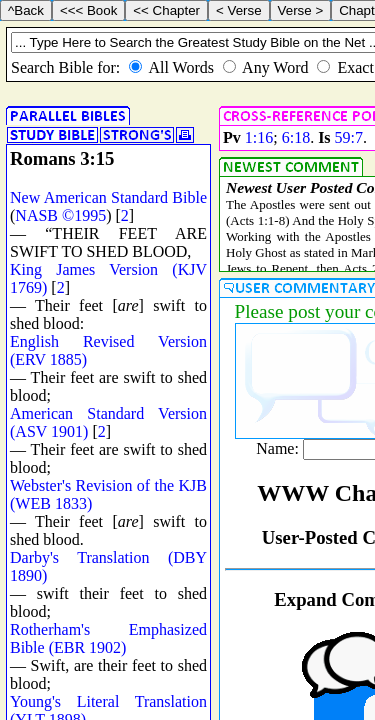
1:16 (259, 137)
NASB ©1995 (60, 215)
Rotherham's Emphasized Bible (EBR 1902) (108, 638)
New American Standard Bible (108, 197)
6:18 (296, 137)
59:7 (349, 137)
